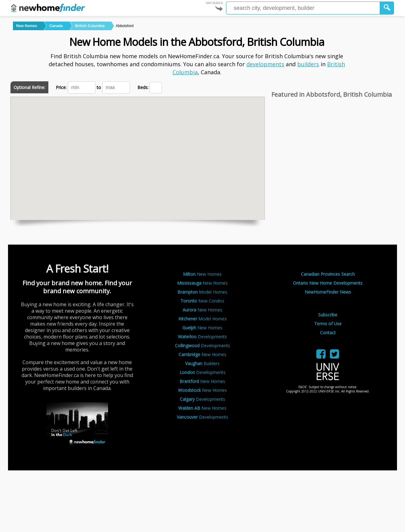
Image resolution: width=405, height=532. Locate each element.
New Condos (202, 301)
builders (308, 64)
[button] (387, 8)
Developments (203, 337)
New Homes (202, 274)
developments (265, 64)
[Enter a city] (303, 8)
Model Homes (202, 292)
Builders (202, 363)
